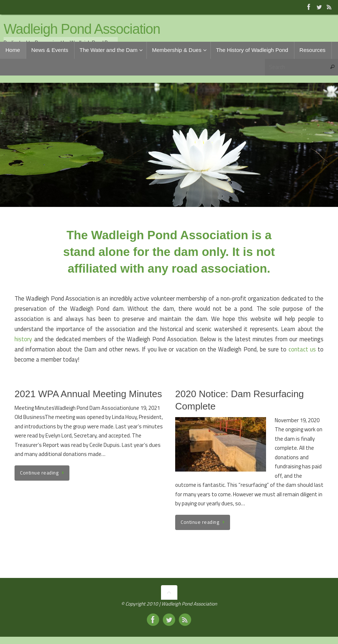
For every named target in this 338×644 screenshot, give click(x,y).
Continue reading (43, 473)
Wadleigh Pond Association (82, 29)
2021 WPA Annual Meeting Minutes (88, 394)
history (23, 339)
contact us (302, 349)
